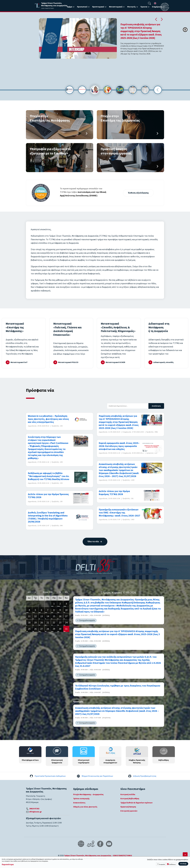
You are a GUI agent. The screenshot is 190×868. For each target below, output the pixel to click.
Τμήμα (69, 7)
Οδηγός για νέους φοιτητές (85, 807)
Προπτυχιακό (98, 7)
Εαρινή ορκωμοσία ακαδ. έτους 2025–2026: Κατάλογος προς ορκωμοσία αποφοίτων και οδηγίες (119, 446)
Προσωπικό (82, 7)
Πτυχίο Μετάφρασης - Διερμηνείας (88, 794)
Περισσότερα (8, 865)
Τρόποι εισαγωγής (81, 799)
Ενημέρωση (157, 7)
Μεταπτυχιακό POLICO (69, 362)
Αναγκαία (162, 864)
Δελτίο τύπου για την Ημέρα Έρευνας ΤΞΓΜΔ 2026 (48, 496)
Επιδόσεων (172, 864)
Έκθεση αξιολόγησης (138, 193)
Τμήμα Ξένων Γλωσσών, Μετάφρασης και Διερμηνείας (88, 856)
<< (29, 592)
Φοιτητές (131, 7)
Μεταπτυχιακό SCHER (117, 362)
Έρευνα (144, 7)
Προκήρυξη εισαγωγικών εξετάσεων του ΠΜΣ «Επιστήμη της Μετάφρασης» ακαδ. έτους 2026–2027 (119, 513)
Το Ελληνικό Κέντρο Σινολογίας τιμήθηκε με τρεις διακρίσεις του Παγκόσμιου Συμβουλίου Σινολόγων (118, 687)
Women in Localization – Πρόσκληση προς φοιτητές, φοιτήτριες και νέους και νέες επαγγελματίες (48, 419)
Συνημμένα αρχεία (87, 620)
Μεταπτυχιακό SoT (20, 362)
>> (66, 592)
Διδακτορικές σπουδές (165, 362)
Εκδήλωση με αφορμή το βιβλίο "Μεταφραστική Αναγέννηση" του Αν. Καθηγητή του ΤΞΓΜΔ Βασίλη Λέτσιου (49, 476)
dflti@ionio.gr (35, 812)
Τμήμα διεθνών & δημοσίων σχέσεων (136, 803)
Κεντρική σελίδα (128, 794)
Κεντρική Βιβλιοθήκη (130, 799)
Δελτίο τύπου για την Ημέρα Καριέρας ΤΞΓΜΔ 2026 (114, 493)
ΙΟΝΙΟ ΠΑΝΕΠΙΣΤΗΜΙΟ (122, 856)
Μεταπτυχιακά (116, 7)
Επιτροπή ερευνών (129, 811)
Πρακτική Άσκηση (128, 807)
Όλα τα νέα (93, 542)
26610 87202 (34, 809)
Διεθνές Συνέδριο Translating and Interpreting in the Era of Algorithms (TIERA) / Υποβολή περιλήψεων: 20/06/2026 (48, 517)
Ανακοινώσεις (79, 803)
